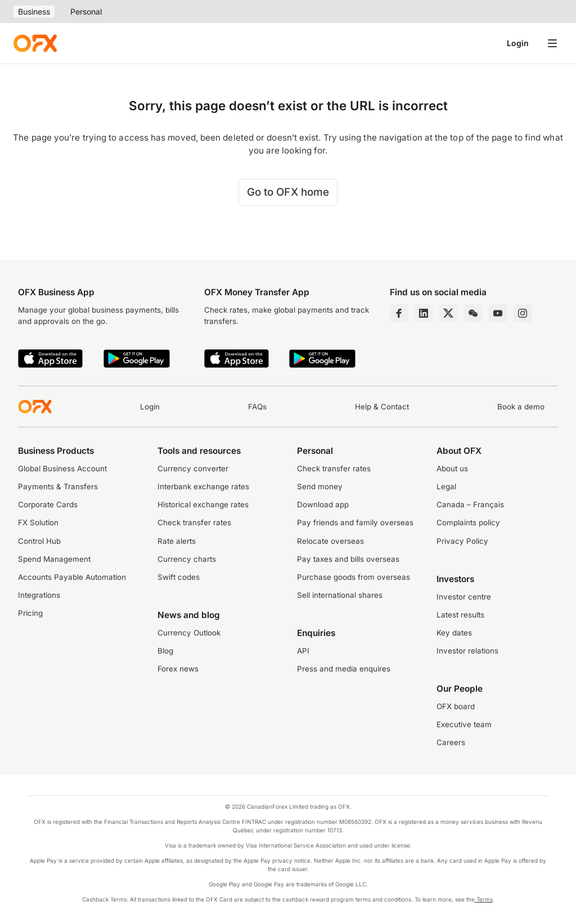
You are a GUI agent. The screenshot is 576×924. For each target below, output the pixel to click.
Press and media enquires (344, 669)
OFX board (456, 706)
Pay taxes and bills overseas (348, 559)
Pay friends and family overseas (355, 522)
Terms (484, 899)
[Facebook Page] (399, 313)
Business (34, 12)
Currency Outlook (189, 633)
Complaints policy (468, 522)
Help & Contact (382, 407)
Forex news (178, 669)
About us (452, 468)
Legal (446, 486)
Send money (320, 486)
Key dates (454, 633)
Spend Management (54, 559)
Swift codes (179, 577)
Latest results (460, 615)
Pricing (30, 613)
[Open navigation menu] (552, 43)
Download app (323, 504)
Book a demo (521, 407)
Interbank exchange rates (203, 486)
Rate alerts (177, 541)
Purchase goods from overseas (354, 577)
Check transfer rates (194, 522)
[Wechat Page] (473, 313)
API (303, 651)
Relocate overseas (330, 541)
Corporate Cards (48, 504)
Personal (86, 12)
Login (518, 43)
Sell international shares (340, 595)
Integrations (39, 595)
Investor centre (464, 597)
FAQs (257, 407)
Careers (451, 742)
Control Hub (39, 541)
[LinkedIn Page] (424, 313)
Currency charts (187, 559)
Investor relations (467, 651)
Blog (165, 651)
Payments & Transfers (58, 486)
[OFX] (35, 43)
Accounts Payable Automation (72, 577)
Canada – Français (470, 504)
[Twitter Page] (448, 313)
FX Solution (38, 522)
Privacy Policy (462, 541)
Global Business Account (62, 468)
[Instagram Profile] (523, 313)
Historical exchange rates (203, 504)
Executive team (464, 724)
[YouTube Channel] (498, 313)
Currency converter (193, 468)
